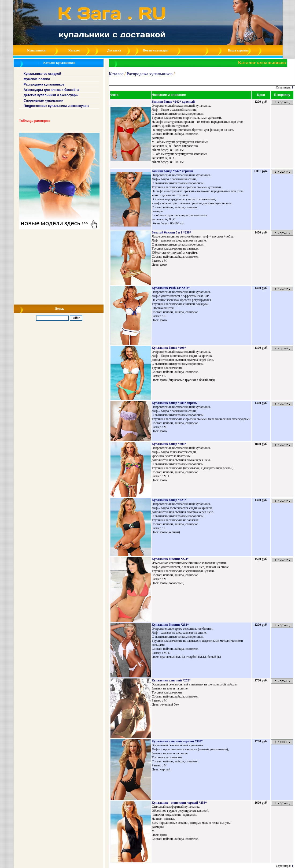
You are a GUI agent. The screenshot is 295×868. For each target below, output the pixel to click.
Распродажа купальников (150, 74)
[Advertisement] (59, 267)
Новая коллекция (156, 50)
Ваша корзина (238, 50)
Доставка (114, 50)
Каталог (74, 50)
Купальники (36, 50)
